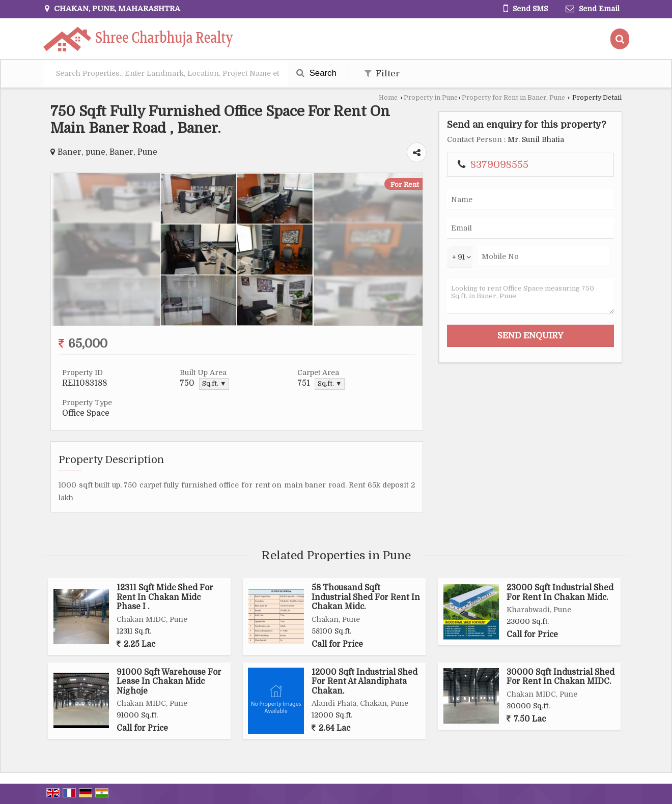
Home (388, 98)
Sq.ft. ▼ (214, 384)
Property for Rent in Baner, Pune (513, 98)
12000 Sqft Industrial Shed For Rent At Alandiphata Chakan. (365, 682)
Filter (382, 74)
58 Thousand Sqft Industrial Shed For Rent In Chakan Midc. (366, 597)
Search (316, 73)
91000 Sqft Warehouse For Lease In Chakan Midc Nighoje (169, 682)
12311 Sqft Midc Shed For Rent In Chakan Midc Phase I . (165, 597)
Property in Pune (431, 98)
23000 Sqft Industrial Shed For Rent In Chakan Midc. (560, 592)
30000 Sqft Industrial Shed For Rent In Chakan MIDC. (561, 677)
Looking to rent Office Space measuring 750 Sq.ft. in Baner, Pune (530, 296)
